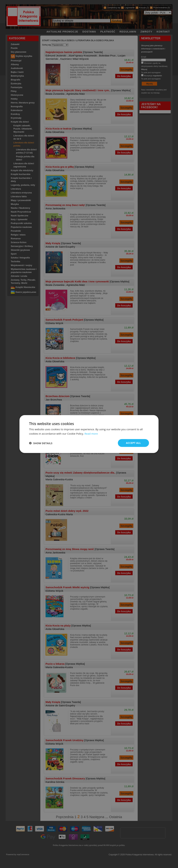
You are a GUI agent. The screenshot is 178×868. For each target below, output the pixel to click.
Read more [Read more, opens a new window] (91, 433)
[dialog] (89, 434)
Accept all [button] (133, 443)
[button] (41, 443)
